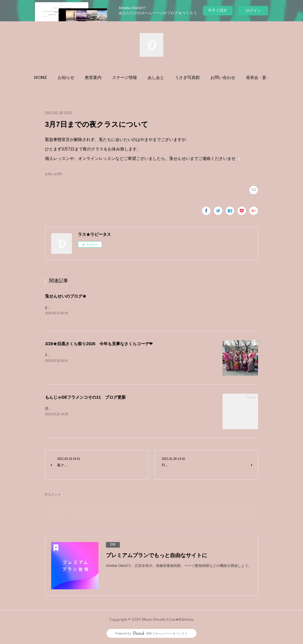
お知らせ (66, 77)
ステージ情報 (125, 77)
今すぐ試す (218, 10)
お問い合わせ (223, 77)
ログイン (253, 10)
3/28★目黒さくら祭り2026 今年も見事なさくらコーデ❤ (99, 344)
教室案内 (93, 77)
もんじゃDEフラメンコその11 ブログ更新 (85, 398)
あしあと (156, 77)
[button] (41, 77)
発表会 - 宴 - (257, 77)
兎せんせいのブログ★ (66, 296)
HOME (41, 77)
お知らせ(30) (54, 174)
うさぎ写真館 (187, 77)
